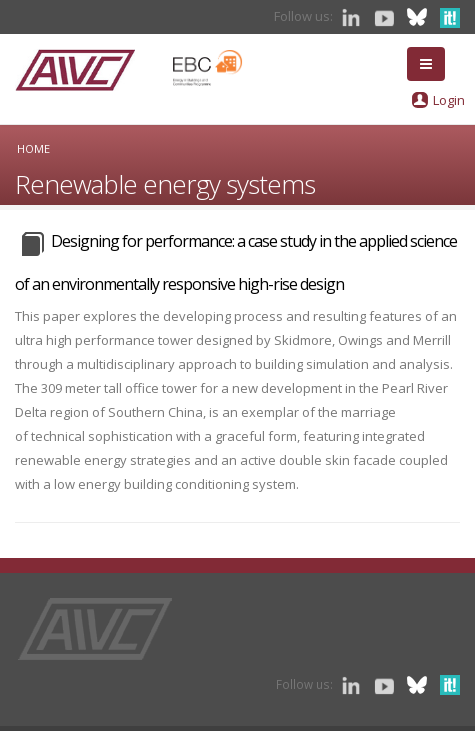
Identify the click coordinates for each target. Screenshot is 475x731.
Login (449, 100)
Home (33, 148)
